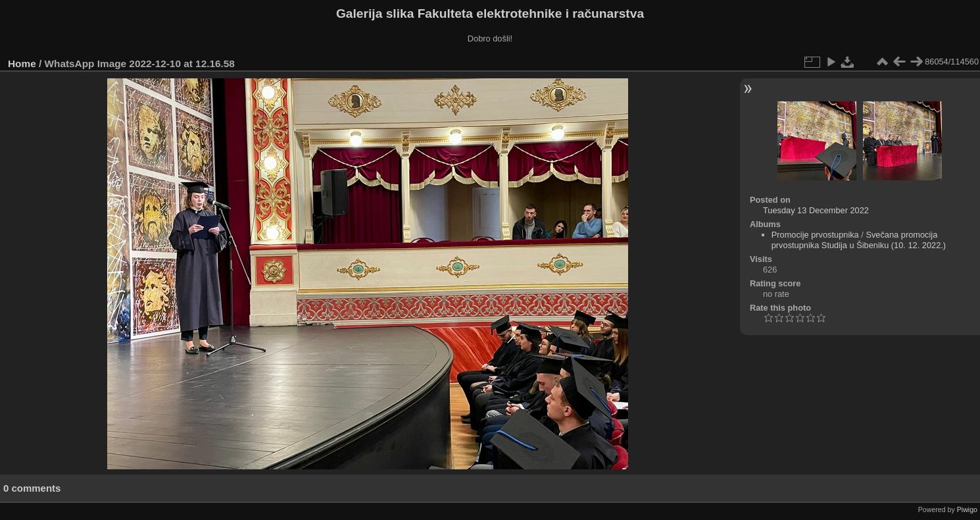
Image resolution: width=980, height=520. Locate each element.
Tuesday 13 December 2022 (816, 210)
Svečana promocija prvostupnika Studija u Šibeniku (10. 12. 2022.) (859, 240)
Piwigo (967, 509)
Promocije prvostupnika (815, 235)
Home (22, 64)
